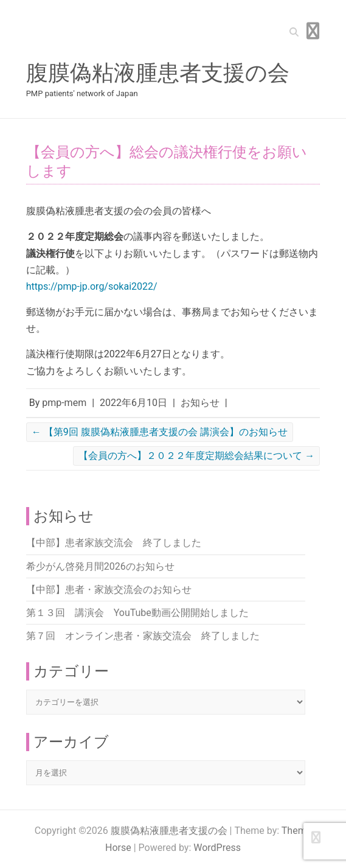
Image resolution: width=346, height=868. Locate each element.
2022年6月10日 (133, 403)
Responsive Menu (313, 31)
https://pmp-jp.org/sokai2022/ (92, 286)
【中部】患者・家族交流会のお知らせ (109, 590)
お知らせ (200, 403)
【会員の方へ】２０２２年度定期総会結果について (196, 456)
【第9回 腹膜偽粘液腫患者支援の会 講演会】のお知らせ (160, 432)
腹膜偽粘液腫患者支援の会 (158, 73)
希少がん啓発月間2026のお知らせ (100, 566)
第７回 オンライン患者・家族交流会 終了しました (143, 636)
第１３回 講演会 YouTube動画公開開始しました (137, 613)
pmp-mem (64, 403)
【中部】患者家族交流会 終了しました (114, 543)
